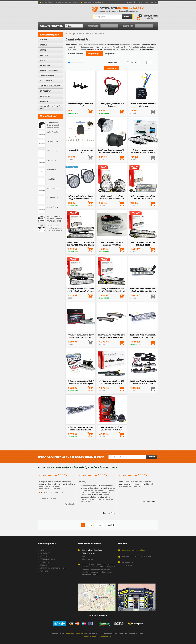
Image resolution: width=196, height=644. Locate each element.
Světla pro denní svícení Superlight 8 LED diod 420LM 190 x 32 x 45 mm (143, 151)
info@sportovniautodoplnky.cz (94, 2)
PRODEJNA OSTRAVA (48, 559)
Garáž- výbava (46, 81)
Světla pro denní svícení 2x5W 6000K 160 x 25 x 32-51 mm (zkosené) (80, 336)
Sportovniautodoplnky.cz (75, 633)
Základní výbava (47, 76)
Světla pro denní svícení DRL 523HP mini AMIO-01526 (112, 382)
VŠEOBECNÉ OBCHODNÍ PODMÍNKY (53, 568)
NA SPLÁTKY (44, 562)
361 (101, 525)
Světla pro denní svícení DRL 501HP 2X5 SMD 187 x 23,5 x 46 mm (112, 290)
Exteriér (44, 45)
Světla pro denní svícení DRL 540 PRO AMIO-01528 (143, 197)
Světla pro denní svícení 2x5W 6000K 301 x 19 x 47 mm (80, 428)
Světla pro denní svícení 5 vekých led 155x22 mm (112, 244)
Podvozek (44, 55)
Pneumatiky (45, 96)
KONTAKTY (44, 556)
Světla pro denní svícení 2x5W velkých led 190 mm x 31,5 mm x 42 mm (143, 290)
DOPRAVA (44, 565)
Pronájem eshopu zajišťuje (93, 636)
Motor (43, 50)
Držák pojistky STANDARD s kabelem (112, 105)
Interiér (44, 40)
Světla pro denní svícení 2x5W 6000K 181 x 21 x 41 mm (143, 336)
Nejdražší (110, 54)
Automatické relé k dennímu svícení (81, 151)
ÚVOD (42, 550)
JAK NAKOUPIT (45, 553)
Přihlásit (139, 2)
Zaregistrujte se (151, 2)
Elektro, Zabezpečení (49, 70)
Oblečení (44, 101)
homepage (71, 33)
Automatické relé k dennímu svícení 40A (143, 105)
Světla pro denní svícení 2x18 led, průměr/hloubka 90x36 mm (81, 197)
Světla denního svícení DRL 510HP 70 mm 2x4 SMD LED (112, 197)
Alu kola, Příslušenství (50, 86)
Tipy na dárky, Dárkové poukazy (50, 107)
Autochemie (45, 65)
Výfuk (43, 60)
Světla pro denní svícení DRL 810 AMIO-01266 (143, 244)
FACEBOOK (44, 571)
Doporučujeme (76, 54)
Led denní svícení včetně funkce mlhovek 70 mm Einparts (112, 428)
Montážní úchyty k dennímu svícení (80, 105)
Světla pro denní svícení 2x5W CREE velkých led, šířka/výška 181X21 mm (80, 382)
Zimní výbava (46, 91)
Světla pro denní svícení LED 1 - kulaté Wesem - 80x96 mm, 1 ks (112, 151)
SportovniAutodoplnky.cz (118, 9)
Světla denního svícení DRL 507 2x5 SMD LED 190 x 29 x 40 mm (80, 244)
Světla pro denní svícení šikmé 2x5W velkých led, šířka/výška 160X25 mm (81, 290)
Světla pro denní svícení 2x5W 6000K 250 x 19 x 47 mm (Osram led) (143, 382)
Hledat (127, 16)
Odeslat (151, 457)
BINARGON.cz (108, 636)
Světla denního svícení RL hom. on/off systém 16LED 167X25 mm (112, 336)
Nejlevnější (94, 54)
